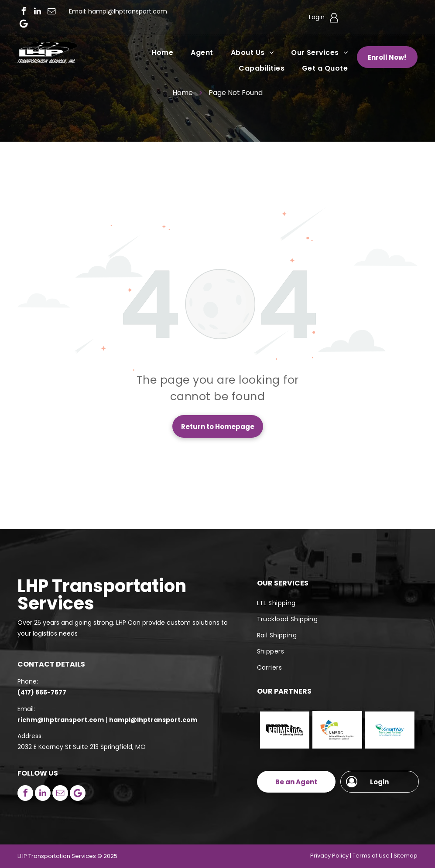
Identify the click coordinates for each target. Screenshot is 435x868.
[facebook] (24, 11)
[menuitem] (154, 53)
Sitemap (406, 856)
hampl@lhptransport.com (128, 11)
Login (317, 17)
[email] (51, 11)
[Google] (24, 24)
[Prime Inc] (285, 730)
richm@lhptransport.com (61, 720)
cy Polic (335, 856)
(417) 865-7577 (42, 692)
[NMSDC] (337, 730)
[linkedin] (38, 11)
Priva (317, 856)
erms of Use (373, 856)
